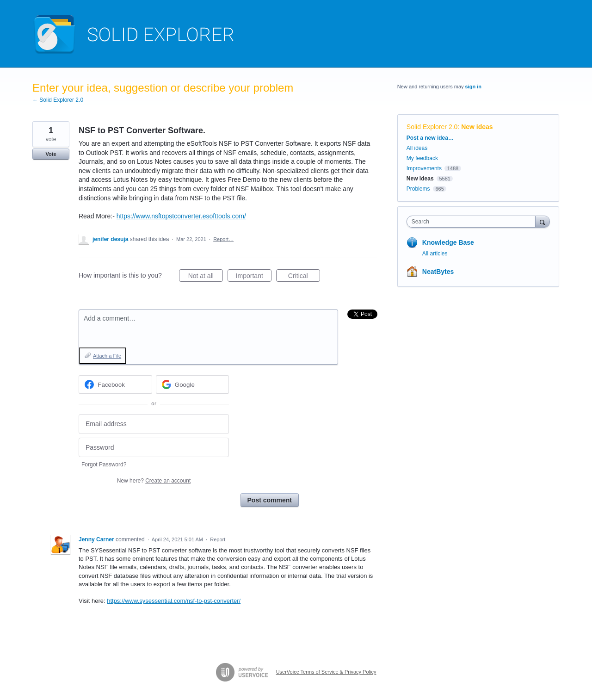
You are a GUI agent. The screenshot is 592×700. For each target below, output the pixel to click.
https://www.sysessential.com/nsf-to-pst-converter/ (174, 601)
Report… (223, 239)
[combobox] (473, 222)
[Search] (543, 221)
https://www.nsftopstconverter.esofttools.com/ (181, 216)
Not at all (206, 277)
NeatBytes (438, 272)
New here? (154, 481)
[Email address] (154, 424)
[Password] (154, 448)
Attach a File (107, 356)
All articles (435, 254)
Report (218, 539)
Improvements (424, 168)
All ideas (417, 148)
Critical (304, 277)
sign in (473, 87)
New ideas (477, 127)
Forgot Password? (104, 465)
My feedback (422, 158)
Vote (51, 154)
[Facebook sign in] (115, 384)
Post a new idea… (430, 138)
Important (254, 277)
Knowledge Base (448, 242)
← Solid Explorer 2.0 (58, 100)
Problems (418, 189)
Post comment (270, 500)
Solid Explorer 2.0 (432, 127)
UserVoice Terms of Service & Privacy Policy (326, 672)
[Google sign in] (193, 384)
